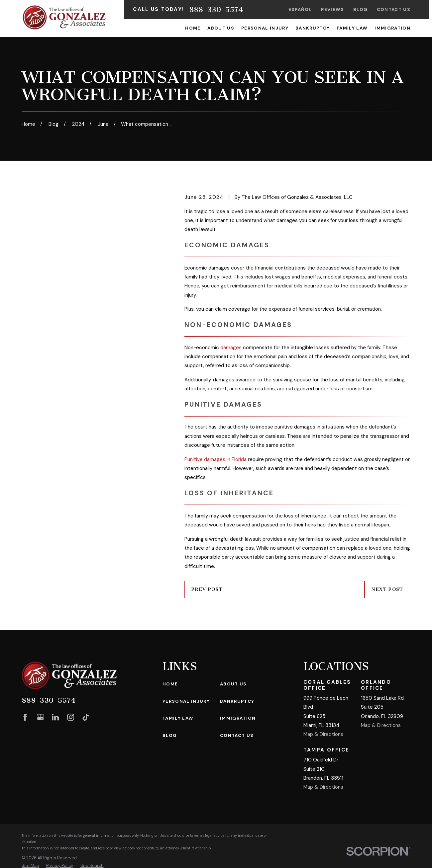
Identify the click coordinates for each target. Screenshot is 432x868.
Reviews (332, 9)
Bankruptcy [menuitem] (313, 28)
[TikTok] (86, 717)
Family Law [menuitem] (352, 28)
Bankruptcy (237, 701)
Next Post (387, 589)
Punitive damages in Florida (216, 459)
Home (170, 684)
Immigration (238, 718)
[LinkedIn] (55, 717)
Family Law (178, 718)
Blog (360, 9)
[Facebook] (25, 717)
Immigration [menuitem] (392, 28)
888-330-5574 (216, 10)
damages (231, 348)
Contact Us (394, 9)
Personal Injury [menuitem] (265, 28)
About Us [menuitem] (221, 28)
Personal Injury (186, 701)
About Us (233, 684)
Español (300, 9)
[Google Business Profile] (40, 717)
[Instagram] (71, 717)
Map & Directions (323, 734)
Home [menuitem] (193, 28)
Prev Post (207, 589)
